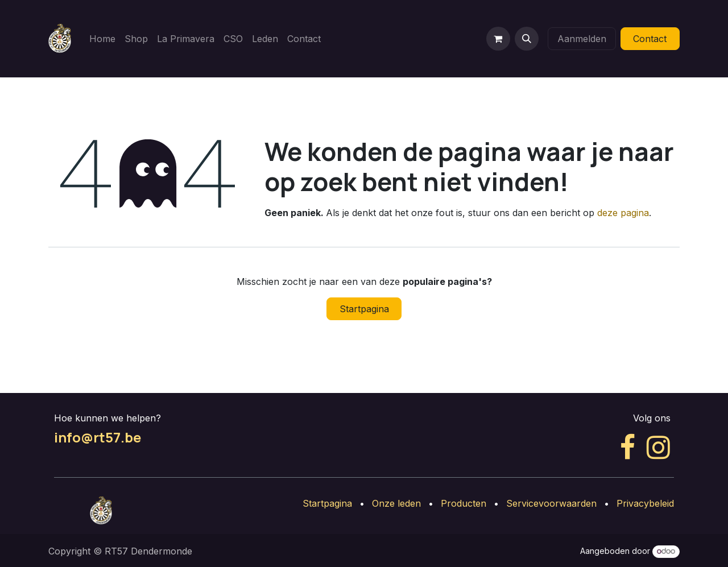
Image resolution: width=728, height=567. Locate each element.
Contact (650, 39)
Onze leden (396, 503)
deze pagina (623, 213)
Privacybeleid (645, 503)
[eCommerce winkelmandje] (498, 39)
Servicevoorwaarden (551, 503)
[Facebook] (628, 448)
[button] (527, 39)
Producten (464, 503)
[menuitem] (102, 39)
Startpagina (364, 309)
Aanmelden (582, 39)
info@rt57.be (98, 437)
